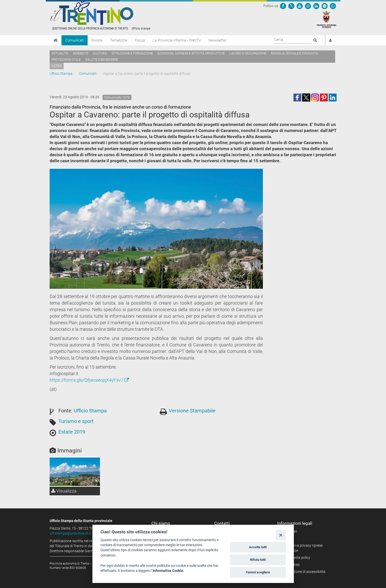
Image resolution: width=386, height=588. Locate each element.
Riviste (97, 40)
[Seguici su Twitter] (291, 6)
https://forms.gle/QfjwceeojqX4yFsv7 (89, 380)
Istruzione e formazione (132, 53)
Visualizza (64, 491)
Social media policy (295, 558)
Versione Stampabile (192, 411)
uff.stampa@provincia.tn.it (71, 533)
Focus (140, 40)
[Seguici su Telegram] (325, 6)
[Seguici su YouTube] (300, 6)
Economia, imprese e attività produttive (191, 53)
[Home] (56, 40)
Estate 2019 (72, 432)
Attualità (60, 53)
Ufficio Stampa (61, 74)
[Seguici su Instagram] (308, 6)
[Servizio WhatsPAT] (333, 6)
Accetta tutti (258, 547)
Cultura (100, 53)
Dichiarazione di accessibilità (303, 572)
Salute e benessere (102, 60)
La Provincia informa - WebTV (177, 40)
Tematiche (119, 40)
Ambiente (80, 53)
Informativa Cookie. (168, 571)
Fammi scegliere (258, 572)
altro (57, 66)
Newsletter (218, 40)
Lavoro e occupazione (248, 53)
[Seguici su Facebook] (283, 6)
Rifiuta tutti (258, 560)
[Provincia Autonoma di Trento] (327, 19)
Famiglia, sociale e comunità (294, 53)
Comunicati (75, 40)
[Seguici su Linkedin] (316, 6)
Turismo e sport (76, 421)
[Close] (281, 535)
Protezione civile (66, 60)
